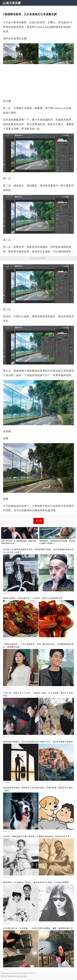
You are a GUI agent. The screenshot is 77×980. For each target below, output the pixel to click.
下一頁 (38, 521)
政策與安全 (12, 976)
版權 (25, 976)
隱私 (22, 976)
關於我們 (4, 976)
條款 (18, 976)
